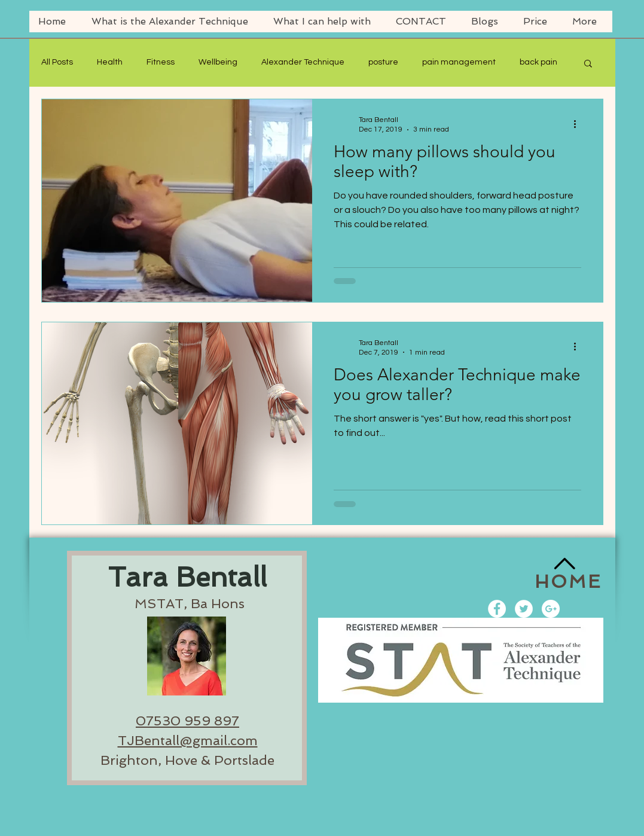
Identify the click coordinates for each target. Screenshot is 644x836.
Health (110, 62)
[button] (588, 64)
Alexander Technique (303, 62)
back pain (538, 62)
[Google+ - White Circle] (551, 609)
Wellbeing (218, 62)
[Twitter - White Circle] (524, 609)
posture (383, 62)
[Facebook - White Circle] (497, 609)
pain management (459, 62)
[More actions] (579, 124)
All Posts (57, 62)
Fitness (161, 62)
